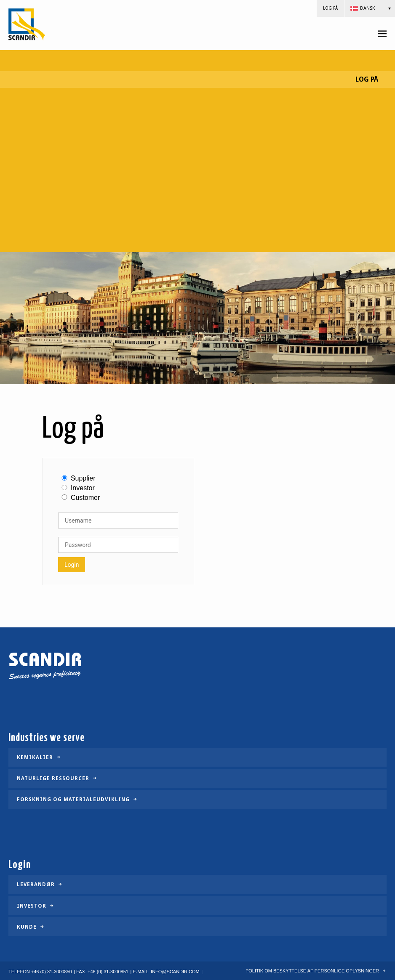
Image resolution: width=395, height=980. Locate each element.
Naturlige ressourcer (53, 778)
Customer (85, 498)
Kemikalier (35, 757)
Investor (83, 488)
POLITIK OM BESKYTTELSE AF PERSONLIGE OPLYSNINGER (312, 971)
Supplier (83, 478)
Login (72, 565)
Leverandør (36, 884)
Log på (330, 8)
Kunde (27, 927)
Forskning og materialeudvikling (73, 799)
